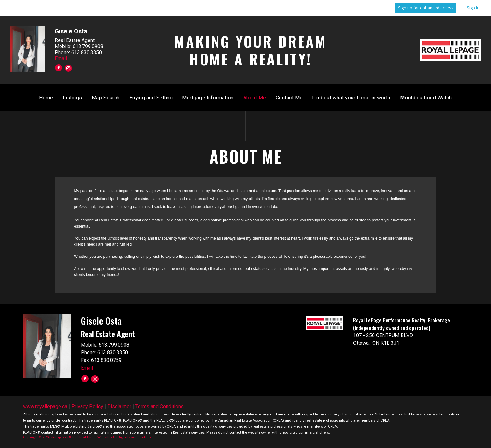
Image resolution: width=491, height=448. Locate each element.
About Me (347, 98)
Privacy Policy (87, 406)
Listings (165, 98)
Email (61, 58)
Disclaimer (119, 406)
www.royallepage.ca (45, 406)
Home (139, 98)
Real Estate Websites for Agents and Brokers (115, 437)
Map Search (198, 98)
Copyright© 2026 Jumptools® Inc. (51, 437)
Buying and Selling (244, 98)
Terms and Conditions (160, 406)
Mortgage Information (301, 98)
